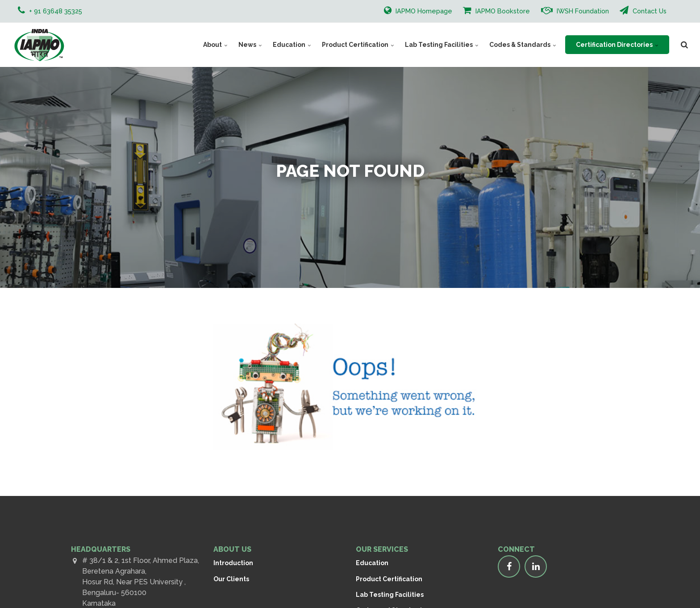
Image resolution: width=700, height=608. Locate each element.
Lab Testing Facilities (442, 45)
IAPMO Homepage (418, 10)
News (250, 45)
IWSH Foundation (575, 10)
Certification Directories (617, 45)
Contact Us (643, 10)
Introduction (233, 563)
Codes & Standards (523, 45)
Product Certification (358, 45)
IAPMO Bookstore (496, 10)
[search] (684, 45)
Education (292, 45)
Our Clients (231, 579)
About (215, 45)
